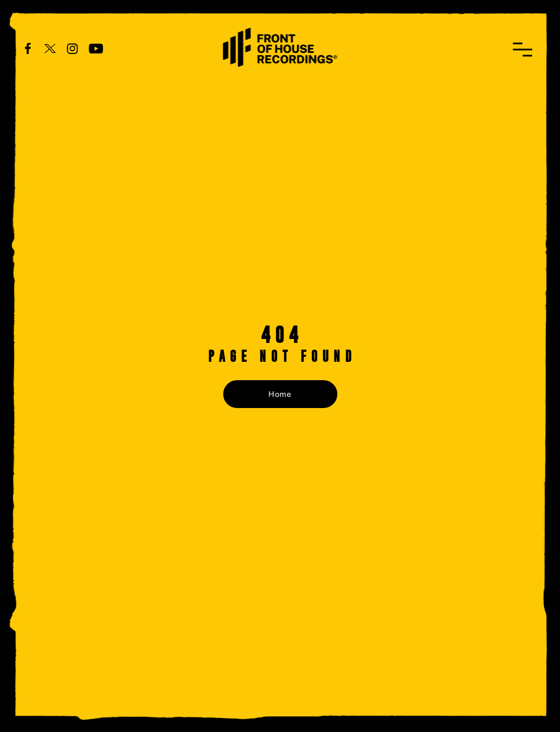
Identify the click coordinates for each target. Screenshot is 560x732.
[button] (522, 50)
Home (280, 394)
